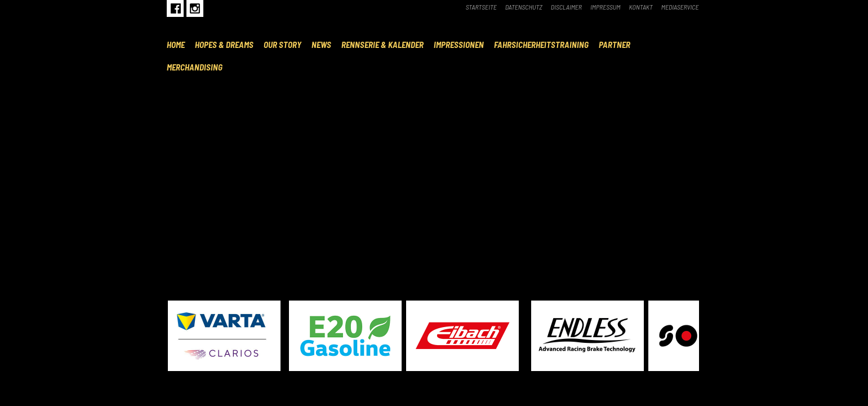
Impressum (606, 7)
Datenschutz (524, 7)
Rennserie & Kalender (382, 45)
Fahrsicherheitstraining (541, 45)
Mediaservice (680, 7)
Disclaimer (566, 7)
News (321, 45)
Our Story (282, 45)
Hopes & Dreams (224, 45)
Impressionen (459, 45)
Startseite (481, 7)
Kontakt (641, 7)
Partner (615, 45)
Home (176, 45)
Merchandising (195, 67)
